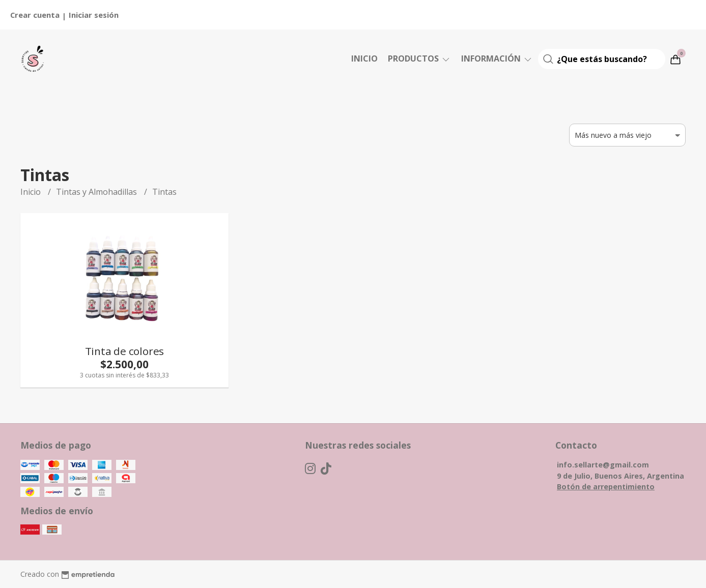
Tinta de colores (125, 351)
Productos (419, 58)
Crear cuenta (35, 15)
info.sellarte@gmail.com (603, 465)
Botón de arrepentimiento (606, 487)
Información (497, 58)
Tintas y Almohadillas (97, 192)
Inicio (364, 58)
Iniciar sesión (94, 15)
